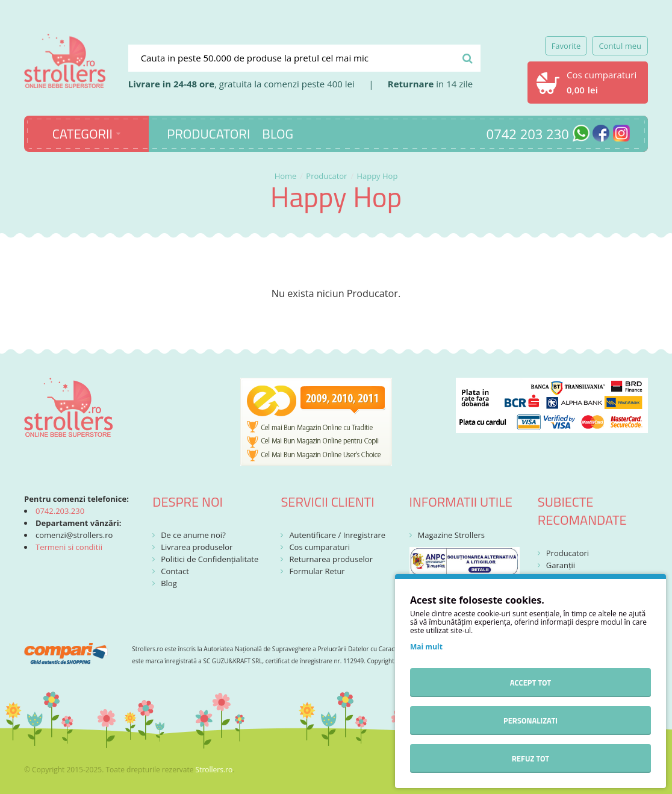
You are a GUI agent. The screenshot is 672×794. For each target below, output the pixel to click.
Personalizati (530, 721)
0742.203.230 (60, 511)
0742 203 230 (528, 134)
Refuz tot (530, 758)
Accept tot (530, 683)
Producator (326, 176)
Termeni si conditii (69, 547)
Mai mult (426, 647)
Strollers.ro (214, 770)
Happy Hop (377, 176)
